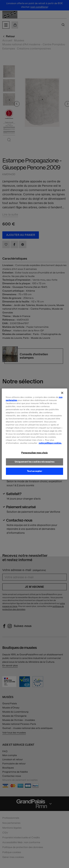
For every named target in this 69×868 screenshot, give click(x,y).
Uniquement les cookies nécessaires (34, 462)
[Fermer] (62, 393)
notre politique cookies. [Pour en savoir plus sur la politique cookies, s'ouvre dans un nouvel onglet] (50, 443)
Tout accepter (34, 471)
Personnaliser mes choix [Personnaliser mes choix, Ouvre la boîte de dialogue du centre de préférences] (34, 453)
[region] (35, 434)
